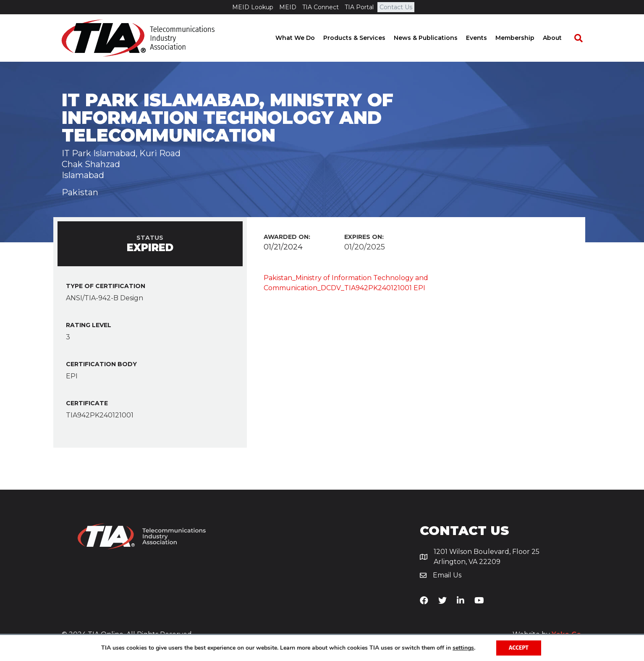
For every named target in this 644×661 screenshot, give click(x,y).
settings (463, 648)
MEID (288, 7)
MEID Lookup (253, 7)
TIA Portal (359, 7)
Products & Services (362, 38)
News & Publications (434, 38)
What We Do (303, 38)
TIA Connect (321, 7)
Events (484, 38)
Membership (523, 38)
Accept (519, 648)
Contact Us (396, 7)
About (560, 38)
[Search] (582, 38)
